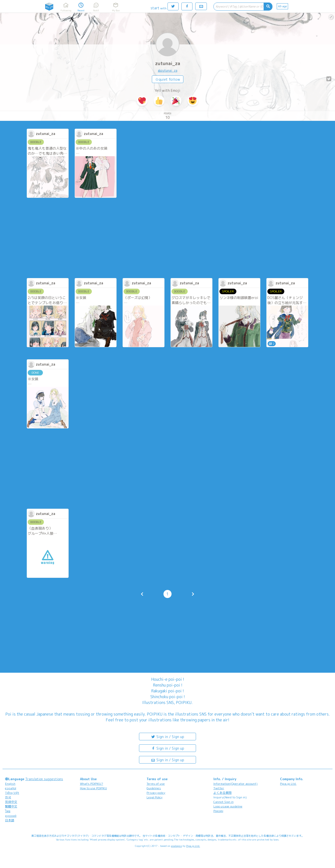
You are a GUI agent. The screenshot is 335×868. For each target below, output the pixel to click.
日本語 (10, 820)
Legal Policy (155, 797)
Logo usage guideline (228, 806)
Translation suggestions (44, 779)
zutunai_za (168, 63)
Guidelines (154, 788)
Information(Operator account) (235, 784)
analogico (176, 846)
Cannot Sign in (224, 802)
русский (11, 816)
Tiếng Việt (12, 793)
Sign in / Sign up (167, 736)
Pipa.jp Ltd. (288, 784)
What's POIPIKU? (92, 784)
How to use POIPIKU (93, 788)
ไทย (8, 811)
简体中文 (11, 802)
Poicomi (218, 811)
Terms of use (156, 784)
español (11, 788)
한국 (8, 797)
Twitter (219, 788)
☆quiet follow (168, 79)
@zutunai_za (168, 70)
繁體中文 (11, 806)
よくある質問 (222, 793)
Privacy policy (156, 793)
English (10, 784)
